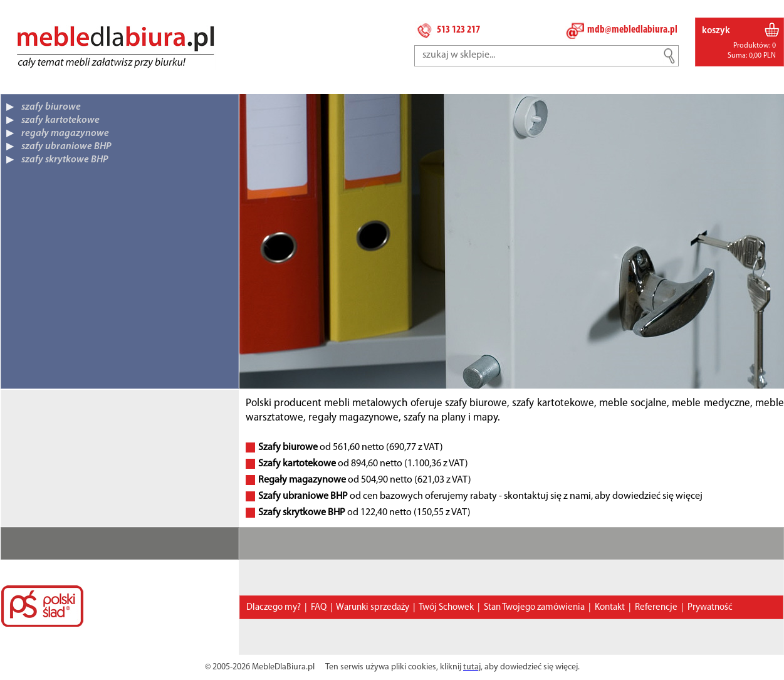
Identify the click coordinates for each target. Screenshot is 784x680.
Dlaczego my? (274, 608)
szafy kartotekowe (60, 120)
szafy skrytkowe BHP (65, 160)
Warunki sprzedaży (373, 608)
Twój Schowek (446, 608)
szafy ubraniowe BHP (66, 147)
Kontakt (610, 608)
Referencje (656, 608)
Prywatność (710, 608)
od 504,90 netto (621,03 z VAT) (365, 480)
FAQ (319, 608)
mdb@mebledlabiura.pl (632, 30)
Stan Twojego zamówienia (534, 608)
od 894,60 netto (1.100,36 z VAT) (363, 464)
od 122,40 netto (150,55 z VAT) (364, 513)
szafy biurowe (51, 107)
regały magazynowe (65, 133)
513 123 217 (458, 30)
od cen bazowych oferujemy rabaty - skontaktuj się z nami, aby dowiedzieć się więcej (480, 496)
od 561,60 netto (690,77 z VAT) (351, 447)
